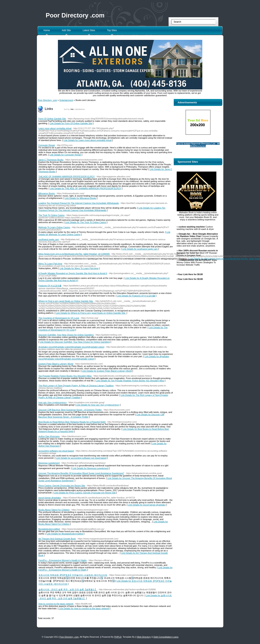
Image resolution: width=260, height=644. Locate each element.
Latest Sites (89, 30)
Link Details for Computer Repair (65, 155)
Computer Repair (47, 145)
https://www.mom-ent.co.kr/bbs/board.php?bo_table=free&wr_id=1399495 (74, 254)
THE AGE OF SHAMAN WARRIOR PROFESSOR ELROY (67, 177)
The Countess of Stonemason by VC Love (59, 318)
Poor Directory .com (75, 15)
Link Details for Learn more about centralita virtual (88, 140)
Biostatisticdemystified (49, 529)
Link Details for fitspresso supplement (90, 468)
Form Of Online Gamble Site (52, 119)
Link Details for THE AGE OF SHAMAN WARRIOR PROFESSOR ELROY (85, 188)
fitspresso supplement (49, 463)
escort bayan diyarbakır (50, 498)
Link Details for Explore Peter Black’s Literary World (107, 371)
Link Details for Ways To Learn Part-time (79, 268)
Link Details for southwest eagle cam (140, 249)
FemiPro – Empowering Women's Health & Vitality (63, 560)
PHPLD (118, 637)
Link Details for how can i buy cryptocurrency (98, 405)
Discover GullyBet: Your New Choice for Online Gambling (66, 335)
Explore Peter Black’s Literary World (56, 364)
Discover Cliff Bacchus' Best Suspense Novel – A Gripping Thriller (70, 410)
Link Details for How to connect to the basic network (84, 608)
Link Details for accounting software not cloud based (81, 458)
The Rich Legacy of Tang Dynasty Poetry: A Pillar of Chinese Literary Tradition (76, 386)
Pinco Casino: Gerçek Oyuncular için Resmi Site (62, 486)
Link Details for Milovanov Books (80, 198)
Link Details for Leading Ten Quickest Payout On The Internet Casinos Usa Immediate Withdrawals (102, 209)
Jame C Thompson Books (51, 160)
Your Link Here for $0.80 (190, 274)
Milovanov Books (47, 193)
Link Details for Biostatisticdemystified (65, 534)
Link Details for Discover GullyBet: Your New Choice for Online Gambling (75, 342)
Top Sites (112, 30)
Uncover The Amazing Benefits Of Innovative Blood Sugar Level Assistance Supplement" (81, 473)
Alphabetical (80, 109)
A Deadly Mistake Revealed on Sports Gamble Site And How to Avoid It (73, 273)
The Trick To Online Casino (52, 215)
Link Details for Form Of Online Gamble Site (71, 123)
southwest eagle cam (49, 239)
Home (47, 30)
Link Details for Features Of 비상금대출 (136, 296)
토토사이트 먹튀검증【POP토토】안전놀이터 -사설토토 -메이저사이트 (73, 575)
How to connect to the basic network (56, 604)
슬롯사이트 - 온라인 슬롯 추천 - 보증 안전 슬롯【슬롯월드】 (68, 589)
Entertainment (66, 100)
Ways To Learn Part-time (50, 264)
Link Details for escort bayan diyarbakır (147, 505)
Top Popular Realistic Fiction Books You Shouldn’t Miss (65, 376)
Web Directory (144, 637)
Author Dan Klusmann (49, 436)
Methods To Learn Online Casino (54, 227)
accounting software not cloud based (56, 451)
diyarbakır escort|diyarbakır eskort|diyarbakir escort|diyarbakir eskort (71, 347)
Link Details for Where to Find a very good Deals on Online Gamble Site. (91, 313)
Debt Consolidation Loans (166, 637)
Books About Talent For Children (54, 510)
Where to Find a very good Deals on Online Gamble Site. (66, 301)
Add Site (66, 30)
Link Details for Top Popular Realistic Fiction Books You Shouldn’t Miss (130, 381)
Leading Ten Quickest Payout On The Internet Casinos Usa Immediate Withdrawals (79, 203)
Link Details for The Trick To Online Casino (86, 222)
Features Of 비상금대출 (50, 286)
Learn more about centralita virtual (55, 128)
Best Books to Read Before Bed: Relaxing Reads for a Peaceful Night (72, 422)
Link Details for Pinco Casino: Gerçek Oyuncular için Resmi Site (85, 493)
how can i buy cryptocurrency (53, 402)
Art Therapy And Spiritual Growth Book (57, 539)
